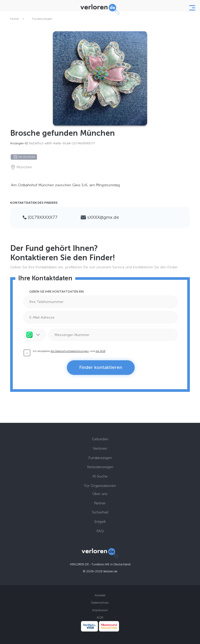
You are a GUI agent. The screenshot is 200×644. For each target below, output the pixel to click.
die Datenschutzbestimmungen (70, 351)
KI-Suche (100, 476)
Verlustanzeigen (100, 467)
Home (14, 19)
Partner (100, 503)
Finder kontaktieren (101, 367)
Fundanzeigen (42, 19)
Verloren (100, 448)
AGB (100, 617)
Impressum (100, 610)
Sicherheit (100, 512)
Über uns (100, 494)
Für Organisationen (100, 486)
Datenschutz (100, 603)
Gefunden (100, 439)
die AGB (100, 351)
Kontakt (100, 595)
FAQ (100, 531)
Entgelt (100, 522)
